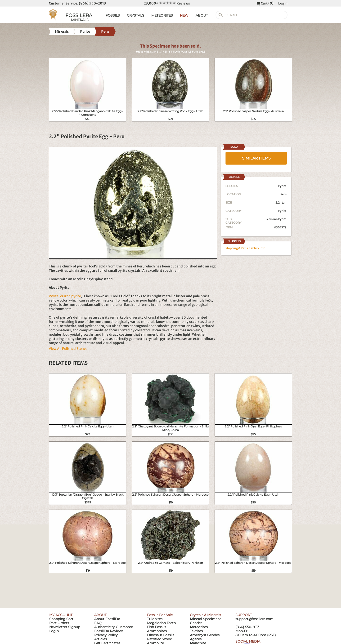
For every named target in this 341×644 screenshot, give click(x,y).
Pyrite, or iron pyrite (65, 296)
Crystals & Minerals (205, 615)
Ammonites (157, 631)
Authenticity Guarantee (114, 627)
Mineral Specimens (206, 619)
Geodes (196, 623)
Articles (101, 639)
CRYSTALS (136, 15)
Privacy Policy (106, 635)
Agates (196, 639)
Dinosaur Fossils (161, 635)
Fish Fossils (157, 627)
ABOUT (202, 15)
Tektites (196, 631)
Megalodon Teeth (161, 623)
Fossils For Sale (160, 615)
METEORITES (162, 15)
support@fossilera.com (254, 619)
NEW (184, 15)
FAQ (98, 623)
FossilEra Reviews (109, 631)
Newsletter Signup (65, 627)
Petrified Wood (160, 639)
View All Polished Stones (68, 349)
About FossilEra (107, 619)
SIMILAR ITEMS (256, 158)
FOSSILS (113, 15)
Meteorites (199, 627)
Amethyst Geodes (205, 635)
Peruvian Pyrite (276, 219)
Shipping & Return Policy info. (246, 248)
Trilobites (155, 619)
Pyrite (282, 211)
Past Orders (59, 623)
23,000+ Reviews (167, 3)
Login (283, 3)
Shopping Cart (61, 619)
